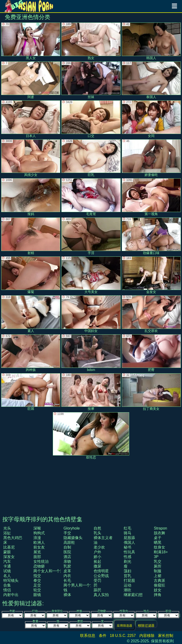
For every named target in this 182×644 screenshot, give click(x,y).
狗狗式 (39, 533)
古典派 (159, 580)
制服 (158, 571)
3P (156, 557)
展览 (37, 552)
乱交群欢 (151, 314)
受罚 (97, 580)
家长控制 (166, 636)
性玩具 (129, 552)
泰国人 (151, 80)
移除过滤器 (146, 625)
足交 (37, 585)
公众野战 (101, 576)
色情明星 (101, 571)
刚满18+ (161, 552)
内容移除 (147, 636)
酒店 (67, 557)
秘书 (127, 547)
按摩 (91, 392)
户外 (97, 552)
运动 (127, 585)
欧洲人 (39, 542)
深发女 (9, 557)
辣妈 (31, 197)
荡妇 (127, 571)
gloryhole (72, 528)
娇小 (97, 557)
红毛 (127, 528)
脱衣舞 (159, 533)
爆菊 (31, 275)
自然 (97, 528)
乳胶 (67, 566)
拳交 (37, 580)
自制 (67, 547)
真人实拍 (101, 595)
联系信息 (88, 636)
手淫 (91, 236)
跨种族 (31, 353)
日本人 (31, 119)
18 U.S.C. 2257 (123, 636)
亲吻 (67, 561)
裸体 (67, 595)
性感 (127, 557)
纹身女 (159, 547)
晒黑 (158, 542)
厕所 (158, 566)
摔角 (158, 595)
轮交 (37, 590)
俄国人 (129, 542)
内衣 (67, 576)
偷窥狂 (159, 585)
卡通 (7, 566)
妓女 (158, 590)
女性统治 (41, 561)
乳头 (97, 533)
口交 (91, 119)
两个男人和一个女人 (81, 585)
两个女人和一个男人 (50, 571)
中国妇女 (91, 314)
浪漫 (37, 538)
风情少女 (31, 158)
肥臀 (151, 353)
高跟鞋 (69, 542)
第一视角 (151, 197)
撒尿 (97, 566)
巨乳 (91, 158)
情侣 (7, 590)
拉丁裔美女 (151, 392)
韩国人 (151, 41)
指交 (37, 576)
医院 (67, 552)
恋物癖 (39, 566)
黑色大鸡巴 (13, 538)
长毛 (67, 580)
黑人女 (31, 41)
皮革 (67, 571)
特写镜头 (11, 580)
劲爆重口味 (151, 236)
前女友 (39, 547)
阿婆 (31, 80)
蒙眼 (7, 552)
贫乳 (127, 576)
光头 (7, 528)
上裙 (158, 576)
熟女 (91, 41)
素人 (31, 314)
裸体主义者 (103, 538)
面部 (37, 557)
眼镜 (37, 595)
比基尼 (9, 547)
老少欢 (99, 547)
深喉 (37, 528)
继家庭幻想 (133, 595)
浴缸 (7, 533)
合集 (7, 585)
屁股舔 (129, 538)
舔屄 (97, 590)
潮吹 (127, 590)
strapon (160, 528)
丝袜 (91, 80)
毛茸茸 (91, 197)
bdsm (91, 353)
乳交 (158, 561)
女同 (151, 119)
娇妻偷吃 (151, 158)
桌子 (158, 538)
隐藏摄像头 (73, 538)
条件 (103, 636)
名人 (7, 576)
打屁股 (129, 580)
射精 (31, 236)
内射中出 (11, 595)
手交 (67, 533)
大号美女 (91, 275)
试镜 (7, 571)
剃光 (127, 561)
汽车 (7, 561)
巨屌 (31, 392)
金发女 (151, 275)
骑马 (127, 533)
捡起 (97, 561)
